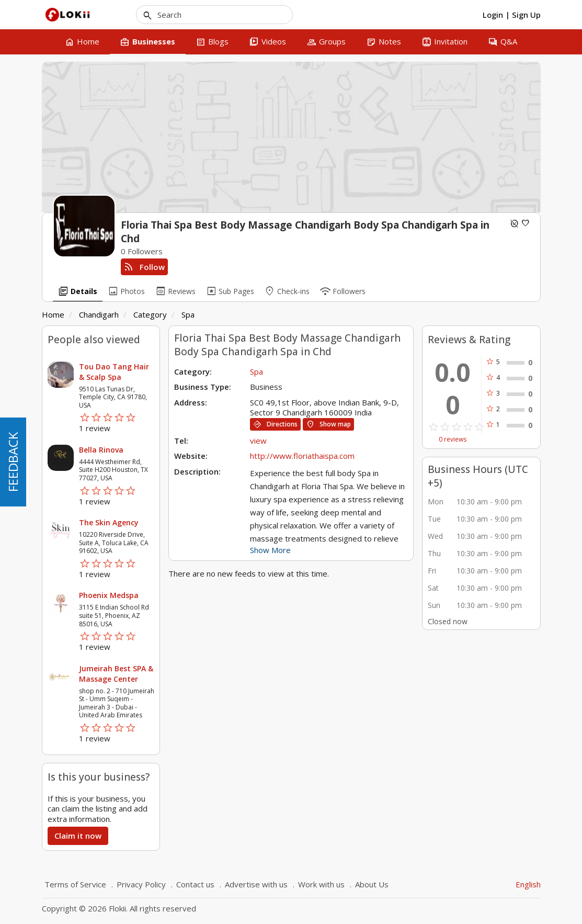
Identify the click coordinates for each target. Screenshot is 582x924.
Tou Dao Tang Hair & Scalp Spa (114, 372)
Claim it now (78, 836)
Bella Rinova (101, 450)
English (528, 884)
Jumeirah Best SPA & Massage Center (116, 674)
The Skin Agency (109, 522)
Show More (270, 550)
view (258, 441)
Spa (188, 314)
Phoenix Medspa (109, 595)
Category (150, 314)
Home (53, 314)
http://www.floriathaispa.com (302, 456)
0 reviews (453, 440)
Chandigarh (99, 314)
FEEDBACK (13, 462)
